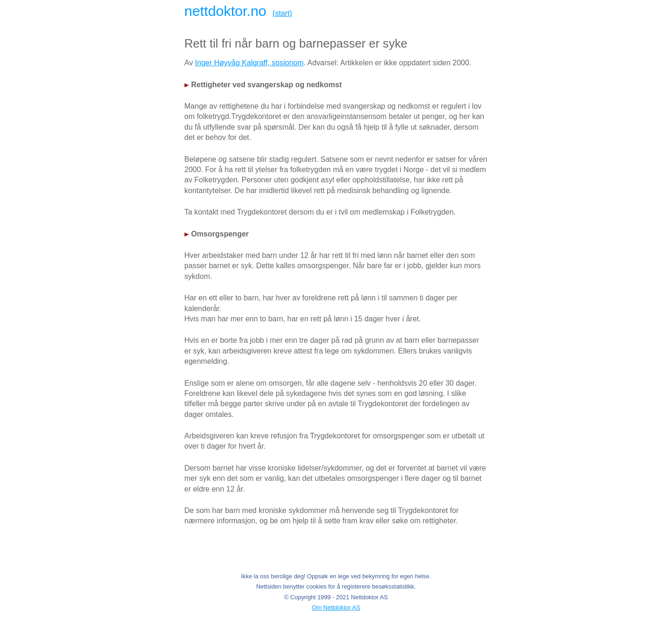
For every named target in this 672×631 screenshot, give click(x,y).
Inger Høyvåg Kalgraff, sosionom (249, 63)
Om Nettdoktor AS (336, 607)
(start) (282, 13)
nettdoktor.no (225, 11)
